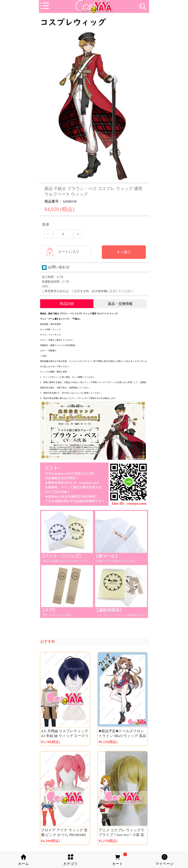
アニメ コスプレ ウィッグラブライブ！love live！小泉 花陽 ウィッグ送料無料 (121, 835)
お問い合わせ (56, 267)
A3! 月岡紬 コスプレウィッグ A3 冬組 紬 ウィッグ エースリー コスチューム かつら (65, 736)
